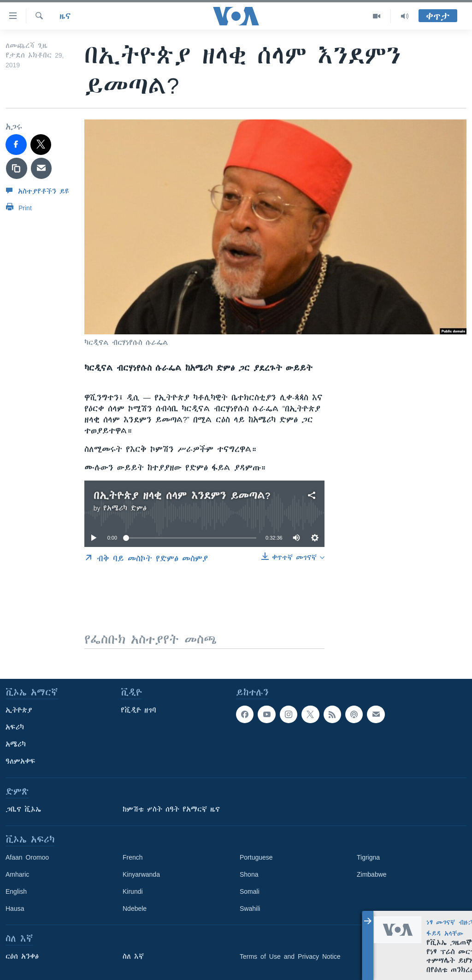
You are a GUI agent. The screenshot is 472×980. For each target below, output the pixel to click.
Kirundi (133, 891)
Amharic (17, 874)
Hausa (15, 909)
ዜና (65, 16)
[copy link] (17, 168)
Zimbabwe (372, 874)
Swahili (250, 909)
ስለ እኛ (133, 956)
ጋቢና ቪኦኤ (23, 809)
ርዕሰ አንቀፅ (22, 956)
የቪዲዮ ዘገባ (139, 710)
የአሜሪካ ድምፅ (125, 508)
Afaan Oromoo (27, 857)
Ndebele (135, 909)
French (133, 857)
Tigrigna (368, 857)
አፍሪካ (15, 727)
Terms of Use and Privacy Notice (290, 956)
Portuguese (256, 857)
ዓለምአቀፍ (21, 761)
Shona (249, 874)
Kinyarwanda (141, 874)
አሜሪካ (16, 744)
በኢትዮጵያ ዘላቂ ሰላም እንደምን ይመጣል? (182, 496)
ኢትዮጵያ (19, 710)
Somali (250, 891)
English (16, 891)
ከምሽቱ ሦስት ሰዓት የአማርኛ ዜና (171, 809)
